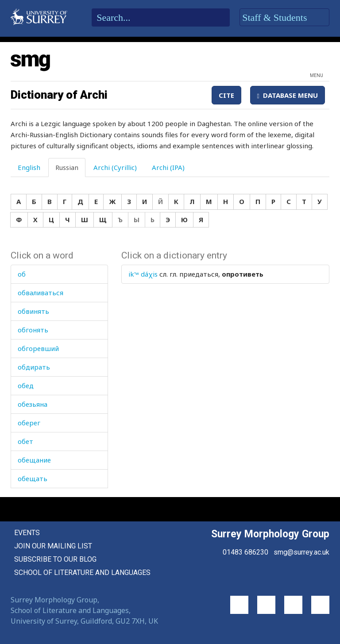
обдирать (34, 367)
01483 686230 (245, 552)
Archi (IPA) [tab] (168, 167)
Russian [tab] (67, 167)
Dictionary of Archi (59, 95)
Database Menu (288, 95)
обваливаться (41, 293)
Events (27, 533)
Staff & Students (284, 18)
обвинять (33, 311)
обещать (33, 478)
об (22, 274)
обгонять (33, 330)
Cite (226, 95)
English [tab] (29, 167)
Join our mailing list (53, 546)
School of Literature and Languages (82, 573)
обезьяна (33, 404)
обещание (34, 460)
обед (26, 386)
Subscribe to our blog (55, 559)
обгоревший (38, 348)
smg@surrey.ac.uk (301, 552)
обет (25, 441)
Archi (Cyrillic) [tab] (115, 167)
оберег (29, 423)
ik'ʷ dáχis (143, 274)
